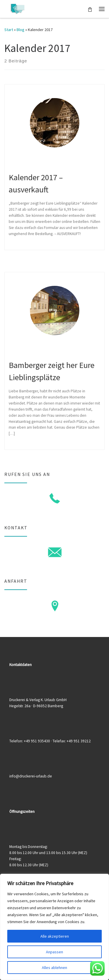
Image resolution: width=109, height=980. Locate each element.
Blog (20, 30)
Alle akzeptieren (55, 936)
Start (9, 30)
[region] (54, 927)
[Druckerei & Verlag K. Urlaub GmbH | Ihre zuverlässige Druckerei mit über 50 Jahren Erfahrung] (17, 8)
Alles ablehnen (54, 968)
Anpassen (54, 952)
